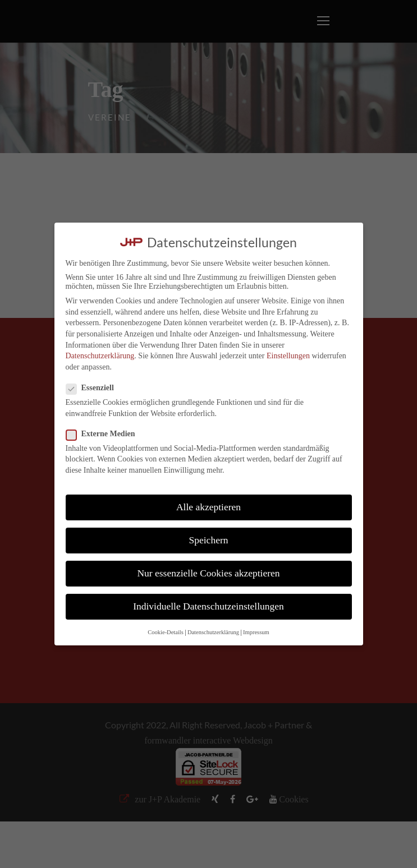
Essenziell (95, 388)
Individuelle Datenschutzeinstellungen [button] (208, 606)
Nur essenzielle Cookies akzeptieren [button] (208, 573)
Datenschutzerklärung (100, 356)
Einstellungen (288, 356)
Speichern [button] (209, 540)
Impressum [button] (256, 632)
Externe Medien (105, 434)
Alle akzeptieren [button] (208, 507)
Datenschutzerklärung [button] (213, 632)
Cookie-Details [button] (166, 632)
